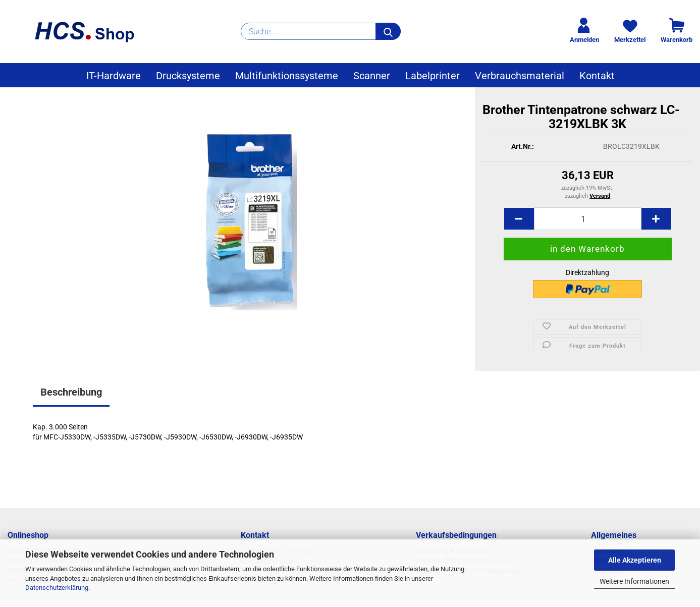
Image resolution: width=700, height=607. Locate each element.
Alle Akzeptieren (635, 560)
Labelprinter (433, 76)
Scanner (372, 76)
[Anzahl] (588, 219)
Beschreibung (71, 392)
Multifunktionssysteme (287, 76)
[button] (519, 219)
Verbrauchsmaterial (520, 76)
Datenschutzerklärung (57, 588)
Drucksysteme (188, 76)
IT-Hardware (114, 76)
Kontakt (597, 76)
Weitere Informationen (634, 581)
